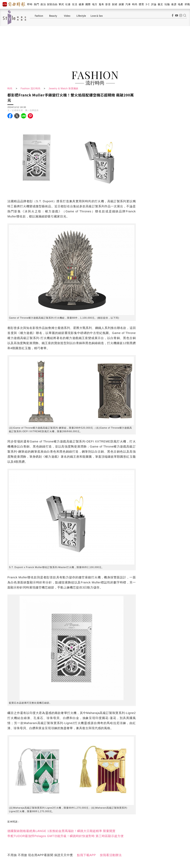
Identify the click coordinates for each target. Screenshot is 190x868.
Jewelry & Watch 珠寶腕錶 (65, 88)
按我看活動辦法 (111, 855)
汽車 (128, 4)
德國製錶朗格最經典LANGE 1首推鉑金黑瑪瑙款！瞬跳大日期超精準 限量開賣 (61, 831)
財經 (115, 4)
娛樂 (121, 4)
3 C (148, 4)
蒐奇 (101, 4)
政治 (43, 4)
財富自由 (52, 4)
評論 (154, 4)
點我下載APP (86, 855)
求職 (187, 4)
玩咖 (167, 4)
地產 (180, 4)
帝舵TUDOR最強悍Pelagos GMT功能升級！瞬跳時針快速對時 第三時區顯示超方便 (66, 836)
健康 (81, 4)
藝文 (160, 4)
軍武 (61, 4)
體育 (141, 4)
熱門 (36, 4)
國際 (88, 4)
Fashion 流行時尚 (31, 88)
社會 (68, 4)
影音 (108, 4)
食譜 (174, 4)
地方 (95, 4)
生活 (75, 4)
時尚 (135, 4)
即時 (30, 4)
